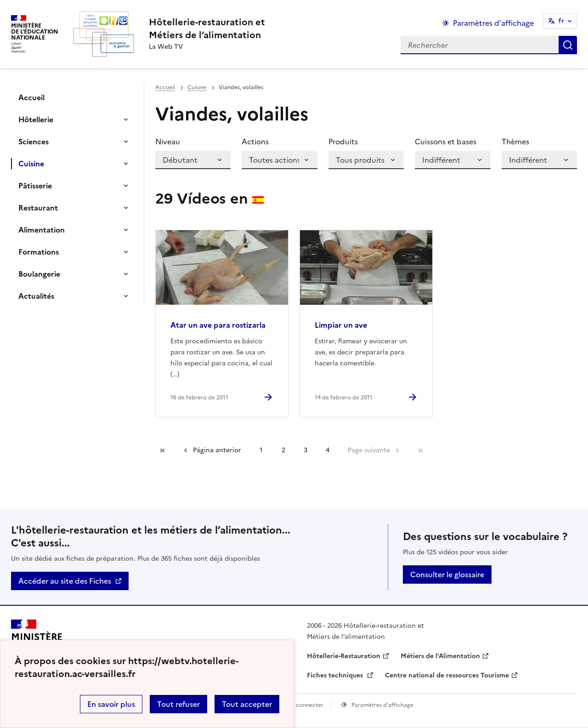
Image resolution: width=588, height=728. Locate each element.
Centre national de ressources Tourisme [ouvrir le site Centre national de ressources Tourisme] (447, 675)
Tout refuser (178, 704)
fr (561, 21)
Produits (343, 142)
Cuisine (31, 164)
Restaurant (38, 208)
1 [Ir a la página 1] (261, 450)
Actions (255, 142)
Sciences (34, 142)
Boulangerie (39, 274)
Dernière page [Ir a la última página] (420, 450)
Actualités (36, 296)
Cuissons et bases (446, 142)
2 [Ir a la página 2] (283, 450)
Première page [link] (163, 450)
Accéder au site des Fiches (65, 581)
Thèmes (515, 142)
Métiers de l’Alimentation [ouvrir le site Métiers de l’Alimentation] (440, 656)
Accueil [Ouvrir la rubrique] (31, 97)
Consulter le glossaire (447, 574)
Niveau (168, 142)
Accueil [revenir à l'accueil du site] (165, 87)
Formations (39, 252)
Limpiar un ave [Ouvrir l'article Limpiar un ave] (341, 325)
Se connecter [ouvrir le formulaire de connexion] (306, 705)
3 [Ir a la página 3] (305, 450)
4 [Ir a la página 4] (328, 450)
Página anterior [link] (217, 450)
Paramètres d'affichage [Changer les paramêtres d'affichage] (493, 23)
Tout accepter (247, 704)
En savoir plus (111, 704)
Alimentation (42, 230)
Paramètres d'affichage (382, 705)
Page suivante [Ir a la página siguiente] (369, 450)
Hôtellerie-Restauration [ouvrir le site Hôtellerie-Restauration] (344, 656)
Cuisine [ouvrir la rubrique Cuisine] (197, 87)
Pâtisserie (35, 186)
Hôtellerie (36, 119)
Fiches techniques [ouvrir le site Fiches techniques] (336, 675)
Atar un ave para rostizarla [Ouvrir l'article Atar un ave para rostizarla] (218, 325)
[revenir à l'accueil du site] (207, 28)
